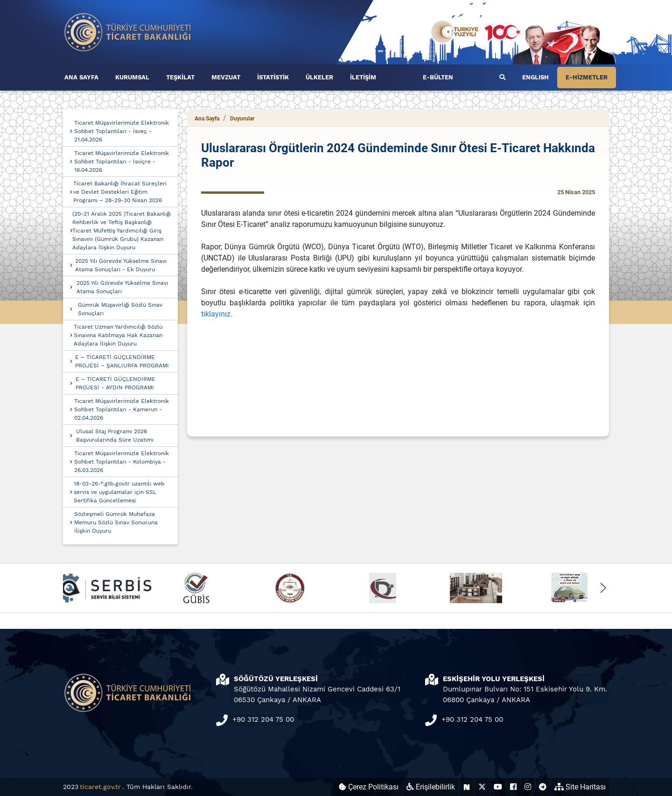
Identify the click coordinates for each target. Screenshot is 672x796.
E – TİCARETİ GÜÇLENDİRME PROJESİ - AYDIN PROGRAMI (115, 383)
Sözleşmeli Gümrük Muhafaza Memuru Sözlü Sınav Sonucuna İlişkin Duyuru (116, 522)
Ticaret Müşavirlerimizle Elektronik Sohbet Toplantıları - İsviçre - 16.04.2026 (122, 162)
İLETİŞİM (363, 77)
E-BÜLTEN (438, 77)
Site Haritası (580, 787)
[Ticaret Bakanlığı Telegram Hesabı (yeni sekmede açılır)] (543, 787)
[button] (603, 588)
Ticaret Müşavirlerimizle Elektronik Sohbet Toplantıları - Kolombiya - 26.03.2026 (122, 462)
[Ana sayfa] (128, 32)
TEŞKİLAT (180, 77)
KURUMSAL (132, 77)
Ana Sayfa (207, 119)
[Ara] (502, 77)
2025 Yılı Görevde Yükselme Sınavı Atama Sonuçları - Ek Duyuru (121, 265)
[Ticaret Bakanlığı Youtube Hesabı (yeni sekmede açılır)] (498, 787)
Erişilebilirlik (431, 787)
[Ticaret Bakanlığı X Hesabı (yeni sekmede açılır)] (482, 787)
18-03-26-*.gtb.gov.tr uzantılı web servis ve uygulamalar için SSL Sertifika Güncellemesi (119, 492)
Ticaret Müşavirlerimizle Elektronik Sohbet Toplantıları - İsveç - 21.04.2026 (122, 131)
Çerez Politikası (369, 787)
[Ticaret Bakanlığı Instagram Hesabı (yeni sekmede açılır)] (528, 787)
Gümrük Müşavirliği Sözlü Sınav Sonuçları (120, 309)
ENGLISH (535, 77)
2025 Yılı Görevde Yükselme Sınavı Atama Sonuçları (122, 287)
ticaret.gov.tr (100, 787)
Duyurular (242, 119)
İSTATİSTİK (273, 77)
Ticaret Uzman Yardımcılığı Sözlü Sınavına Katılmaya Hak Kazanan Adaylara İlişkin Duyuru (118, 335)
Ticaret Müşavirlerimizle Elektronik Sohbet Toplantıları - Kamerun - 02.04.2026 (122, 409)
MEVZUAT (226, 77)
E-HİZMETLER (587, 77)
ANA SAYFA (81, 77)
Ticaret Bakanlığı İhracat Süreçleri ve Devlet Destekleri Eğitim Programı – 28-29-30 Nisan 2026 (120, 192)
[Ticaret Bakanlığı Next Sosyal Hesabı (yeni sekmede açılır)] (467, 787)
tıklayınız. (217, 314)
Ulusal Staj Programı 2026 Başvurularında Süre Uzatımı (115, 436)
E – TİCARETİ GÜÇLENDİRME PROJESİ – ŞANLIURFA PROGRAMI (122, 361)
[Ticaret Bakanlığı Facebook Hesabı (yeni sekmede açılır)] (513, 787)
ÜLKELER (319, 77)
